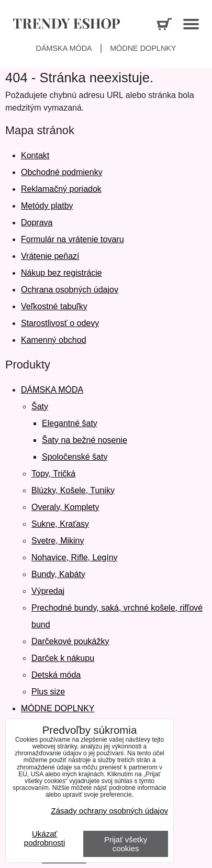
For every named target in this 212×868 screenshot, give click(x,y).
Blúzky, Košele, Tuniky (73, 490)
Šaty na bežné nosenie (85, 440)
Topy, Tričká (53, 474)
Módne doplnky (143, 48)
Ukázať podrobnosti (44, 838)
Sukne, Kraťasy (60, 524)
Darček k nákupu (63, 658)
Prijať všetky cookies (126, 844)
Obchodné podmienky (62, 172)
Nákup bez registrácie (62, 273)
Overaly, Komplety (65, 507)
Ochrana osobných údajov (70, 290)
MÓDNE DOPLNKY (58, 708)
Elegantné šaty (70, 423)
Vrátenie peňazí (50, 256)
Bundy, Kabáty (58, 574)
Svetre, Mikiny (58, 541)
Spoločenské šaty (75, 457)
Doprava (37, 223)
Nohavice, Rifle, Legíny (75, 557)
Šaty (40, 406)
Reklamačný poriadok (61, 189)
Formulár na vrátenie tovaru (72, 239)
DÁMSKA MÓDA (52, 390)
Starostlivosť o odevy (60, 323)
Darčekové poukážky (70, 641)
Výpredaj (48, 591)
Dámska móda (64, 48)
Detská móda (56, 675)
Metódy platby (47, 206)
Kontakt (35, 155)
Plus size (48, 692)
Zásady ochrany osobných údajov (110, 811)
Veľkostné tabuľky (54, 306)
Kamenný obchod (54, 340)
